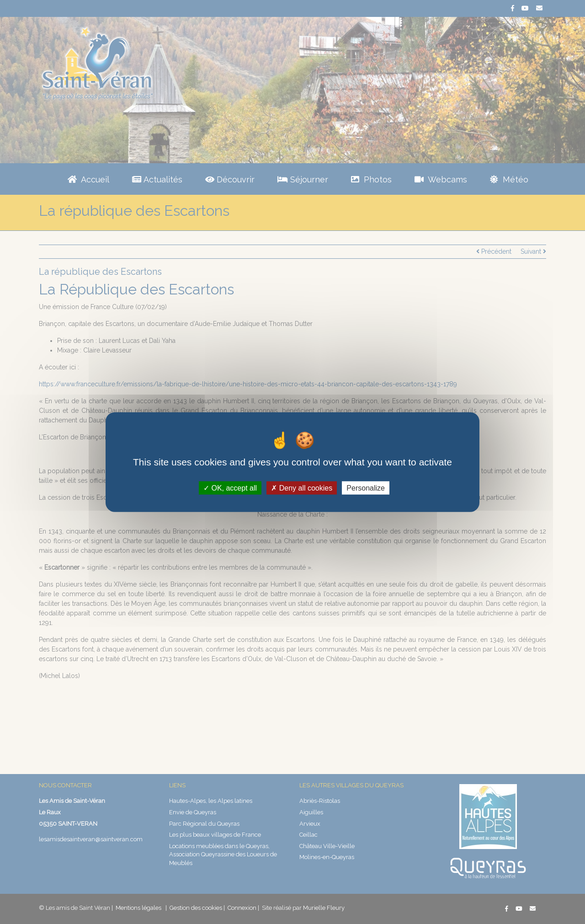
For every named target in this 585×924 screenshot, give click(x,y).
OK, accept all (230, 488)
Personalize (366, 488)
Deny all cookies (302, 488)
